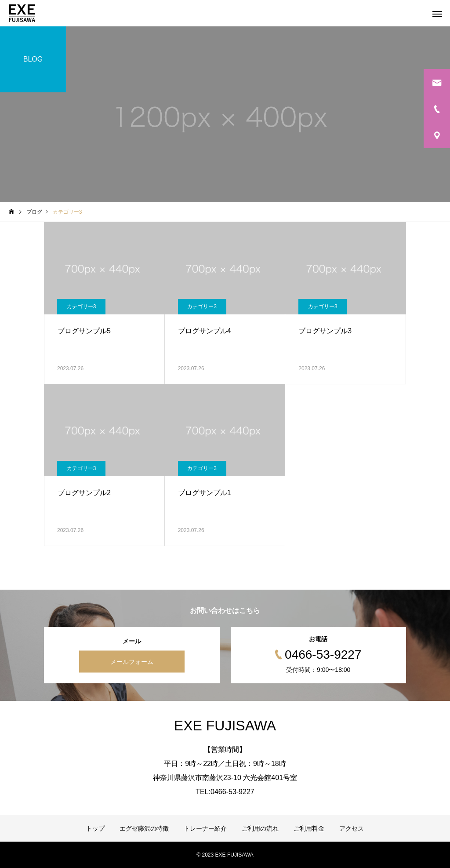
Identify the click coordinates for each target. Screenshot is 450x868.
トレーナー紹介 (205, 828)
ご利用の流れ (260, 828)
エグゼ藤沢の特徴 (144, 828)
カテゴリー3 (82, 306)
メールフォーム (132, 662)
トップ (95, 828)
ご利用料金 (309, 828)
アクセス (352, 828)
